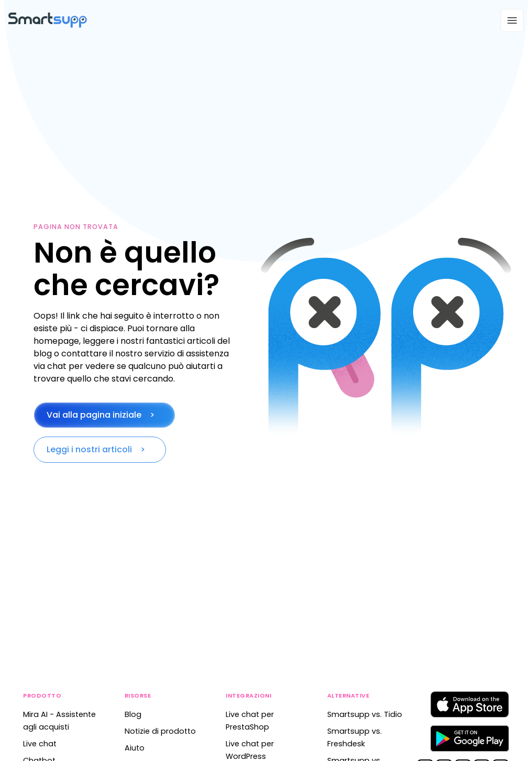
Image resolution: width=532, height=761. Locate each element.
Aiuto (135, 748)
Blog (133, 714)
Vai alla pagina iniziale (94, 415)
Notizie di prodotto (160, 731)
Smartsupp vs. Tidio (365, 714)
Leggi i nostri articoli (89, 449)
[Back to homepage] (48, 25)
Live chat (40, 744)
